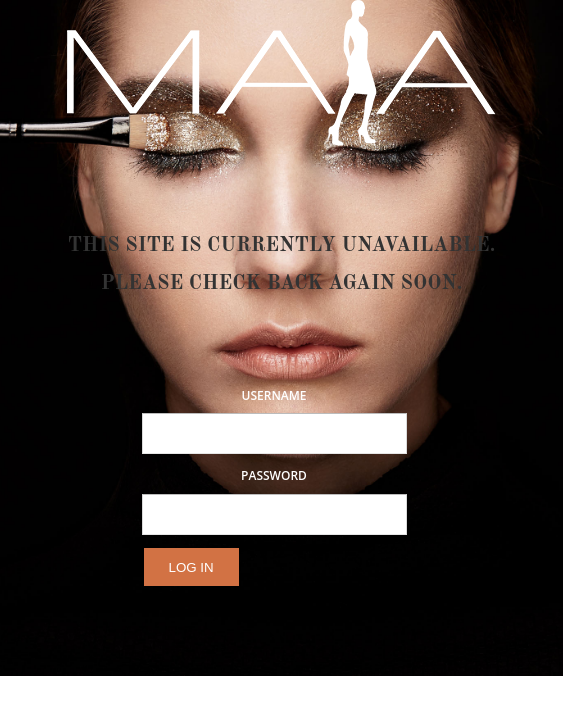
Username (274, 396)
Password (274, 476)
